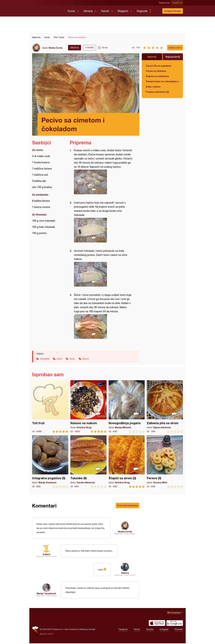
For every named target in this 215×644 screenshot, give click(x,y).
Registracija (164, 3)
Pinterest (179, 630)
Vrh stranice (174, 613)
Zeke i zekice (153, 87)
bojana (46, 554)
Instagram (164, 630)
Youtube (150, 630)
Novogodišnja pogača (127, 407)
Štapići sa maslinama (157, 76)
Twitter (137, 630)
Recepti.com (48, 10)
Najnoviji (152, 57)
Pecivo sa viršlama (156, 71)
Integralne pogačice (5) (50, 462)
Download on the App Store (157, 624)
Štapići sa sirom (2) (127, 462)
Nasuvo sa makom (88, 407)
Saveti (105, 11)
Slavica (125, 573)
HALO (50, 635)
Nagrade (142, 11)
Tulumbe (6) (88, 462)
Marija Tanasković (46, 594)
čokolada (45, 359)
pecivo (86, 359)
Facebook (123, 630)
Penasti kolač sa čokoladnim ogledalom (162, 81)
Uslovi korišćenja (71, 630)
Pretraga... (156, 11)
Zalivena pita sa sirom (165, 407)
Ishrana (88, 11)
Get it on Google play (175, 624)
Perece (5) (165, 462)
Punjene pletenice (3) (157, 92)
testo (72, 359)
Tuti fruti (50, 407)
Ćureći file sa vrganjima (159, 66)
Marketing (83, 630)
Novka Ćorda (56, 48)
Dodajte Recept (173, 11)
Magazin (123, 11)
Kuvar (71, 11)
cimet (59, 359)
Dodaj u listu (175, 48)
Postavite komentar (128, 505)
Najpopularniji (173, 57)
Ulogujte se (178, 3)
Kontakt (92, 630)
